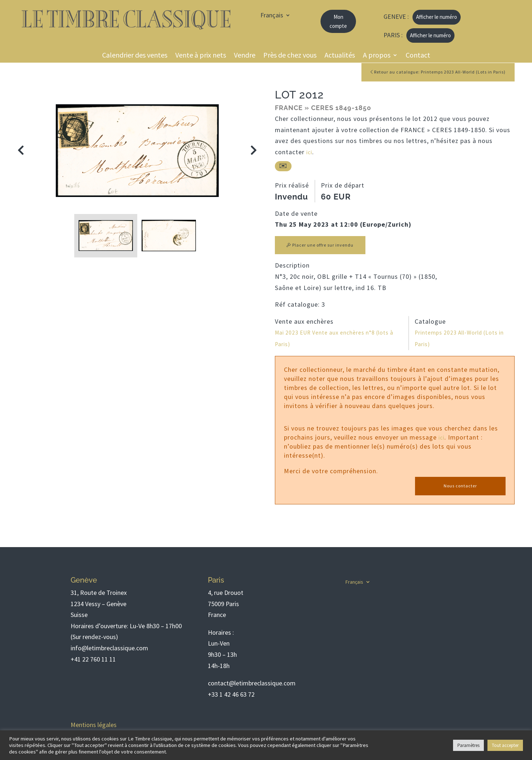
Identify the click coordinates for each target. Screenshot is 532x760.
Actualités (340, 56)
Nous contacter (460, 487)
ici (310, 153)
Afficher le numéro (437, 17)
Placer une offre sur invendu (323, 246)
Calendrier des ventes (135, 56)
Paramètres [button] (468, 745)
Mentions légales (94, 725)
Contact (418, 56)
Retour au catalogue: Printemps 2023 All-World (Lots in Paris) (428, 72)
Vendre (245, 56)
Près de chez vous (290, 56)
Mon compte (338, 22)
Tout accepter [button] (505, 745)
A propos (377, 56)
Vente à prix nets (201, 56)
